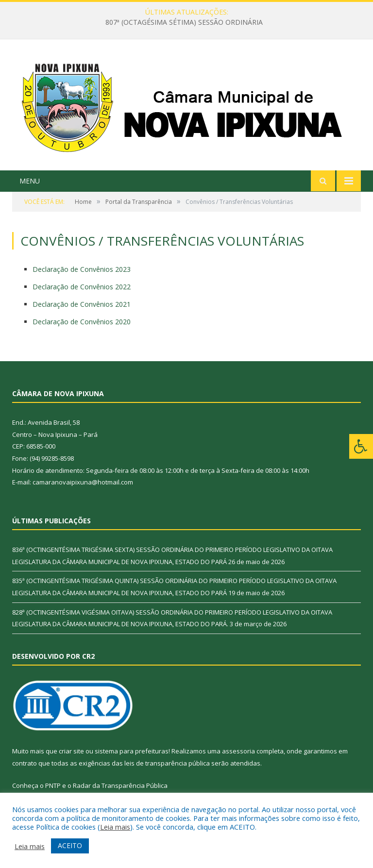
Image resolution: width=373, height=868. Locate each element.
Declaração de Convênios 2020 (82, 322)
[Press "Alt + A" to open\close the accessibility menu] (361, 446)
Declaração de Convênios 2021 (82, 304)
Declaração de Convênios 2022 (82, 287)
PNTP (53, 785)
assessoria (238, 751)
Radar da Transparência (109, 785)
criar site (71, 751)
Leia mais (115, 827)
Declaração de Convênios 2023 (82, 269)
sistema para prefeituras (132, 751)
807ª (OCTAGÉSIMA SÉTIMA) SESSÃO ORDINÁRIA (184, 22)
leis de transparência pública (167, 763)
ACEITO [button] (70, 845)
